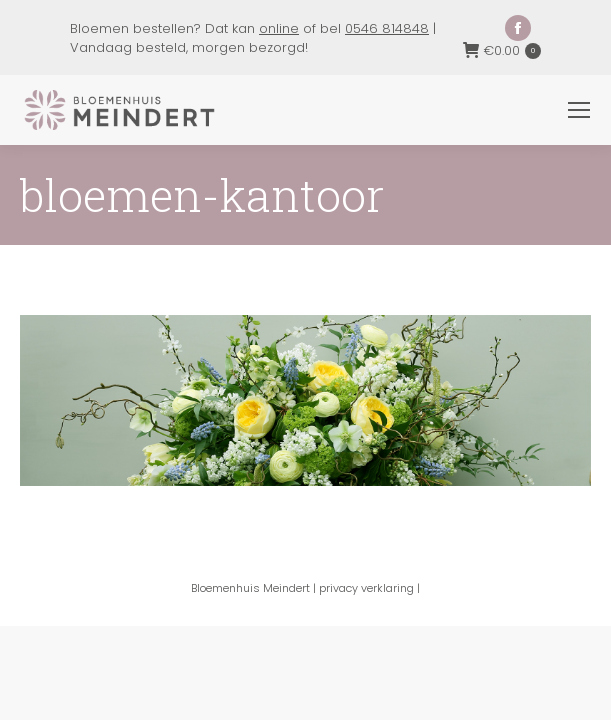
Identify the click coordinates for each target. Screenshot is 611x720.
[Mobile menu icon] (579, 110)
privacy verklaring (366, 588)
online (279, 28)
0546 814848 (387, 28)
